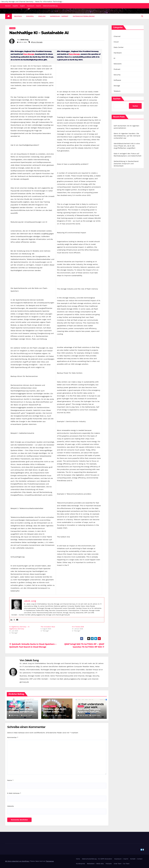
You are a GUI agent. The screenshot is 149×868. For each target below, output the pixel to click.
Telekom (117, 91)
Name (10, 780)
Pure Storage (29, 54)
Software (117, 80)
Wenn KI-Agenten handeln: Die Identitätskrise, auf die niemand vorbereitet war (127, 136)
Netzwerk (118, 64)
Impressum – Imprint (34, 6)
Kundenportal (81, 864)
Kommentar (13, 737)
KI (115, 58)
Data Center (119, 47)
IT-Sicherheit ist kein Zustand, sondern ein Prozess (21, 712)
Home (78, 859)
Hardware (118, 53)
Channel (46, 706)
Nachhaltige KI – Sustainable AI (39, 33)
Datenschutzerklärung (50, 6)
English (22, 6)
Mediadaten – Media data (95, 864)
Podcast (117, 69)
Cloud (116, 42)
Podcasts (109, 864)
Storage (12, 28)
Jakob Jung (24, 40)
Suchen (117, 99)
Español (15, 6)
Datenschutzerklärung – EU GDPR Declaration (97, 859)
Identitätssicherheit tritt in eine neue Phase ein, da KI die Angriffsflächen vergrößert (127, 146)
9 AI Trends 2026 (78, 627)
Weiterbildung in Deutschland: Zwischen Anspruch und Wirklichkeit (126, 164)
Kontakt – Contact (136, 859)
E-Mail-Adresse (14, 793)
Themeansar (50, 861)
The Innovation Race (48, 627)
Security (117, 75)
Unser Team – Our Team (122, 864)
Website (11, 806)
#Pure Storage (37, 42)
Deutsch (8, 6)
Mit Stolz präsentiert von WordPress (17, 861)
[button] (142, 16)
